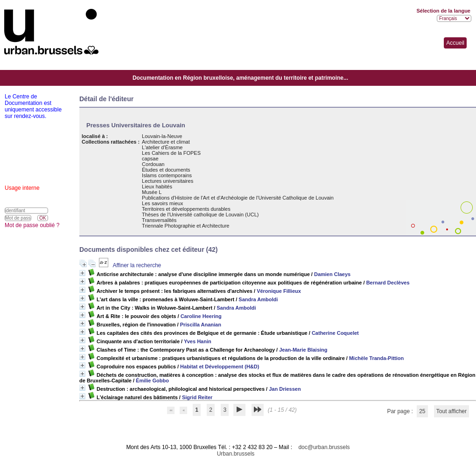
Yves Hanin (198, 341)
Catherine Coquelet (335, 333)
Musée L (152, 192)
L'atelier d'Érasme (162, 147)
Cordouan (153, 164)
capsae (150, 159)
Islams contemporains (167, 175)
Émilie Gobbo (152, 381)
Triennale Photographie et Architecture (185, 226)
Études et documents (166, 170)
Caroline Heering (201, 316)
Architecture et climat (166, 142)
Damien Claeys (332, 274)
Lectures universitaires (168, 181)
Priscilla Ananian (201, 325)
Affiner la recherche (137, 265)
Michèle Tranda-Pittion (376, 358)
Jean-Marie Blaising (303, 350)
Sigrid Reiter (197, 397)
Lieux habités (157, 187)
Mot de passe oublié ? (32, 225)
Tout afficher (451, 411)
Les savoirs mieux (162, 203)
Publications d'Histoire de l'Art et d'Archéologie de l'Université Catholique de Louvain (238, 198)
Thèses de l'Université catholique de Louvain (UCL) (200, 215)
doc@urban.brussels (324, 447)
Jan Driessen (285, 389)
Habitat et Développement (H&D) (220, 367)
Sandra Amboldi (258, 299)
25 (422, 411)
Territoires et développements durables (186, 209)
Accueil (455, 43)
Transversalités (159, 220)
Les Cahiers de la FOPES (171, 153)
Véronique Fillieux (279, 291)
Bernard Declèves (388, 283)
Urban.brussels (236, 454)
